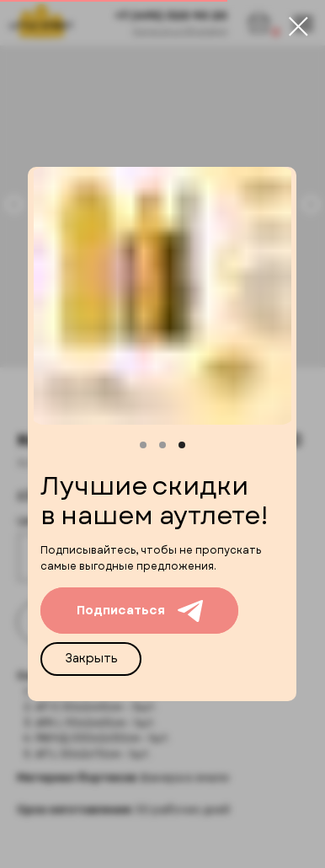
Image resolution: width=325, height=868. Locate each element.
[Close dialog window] (298, 27)
